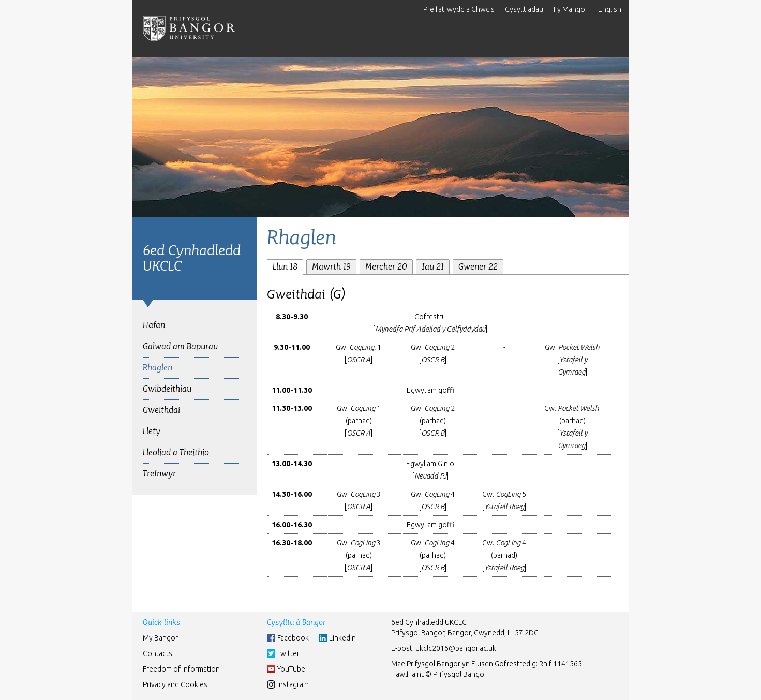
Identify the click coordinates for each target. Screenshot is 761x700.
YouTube (291, 669)
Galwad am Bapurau (180, 346)
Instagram (293, 684)
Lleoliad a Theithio (176, 452)
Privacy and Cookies (175, 684)
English (610, 9)
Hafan (154, 325)
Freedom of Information (181, 669)
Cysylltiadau (524, 9)
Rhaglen (158, 368)
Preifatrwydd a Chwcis (459, 9)
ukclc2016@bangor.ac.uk (456, 648)
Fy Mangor (571, 9)
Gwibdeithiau (167, 389)
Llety (152, 431)
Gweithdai (161, 410)
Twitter (288, 653)
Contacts (158, 653)
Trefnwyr (159, 474)
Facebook (293, 638)
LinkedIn (342, 638)
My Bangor (160, 638)
